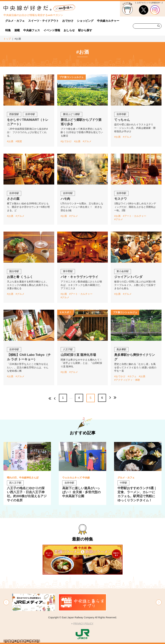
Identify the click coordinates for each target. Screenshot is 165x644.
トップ (7, 39)
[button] (6, 602)
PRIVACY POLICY (83, 624)
